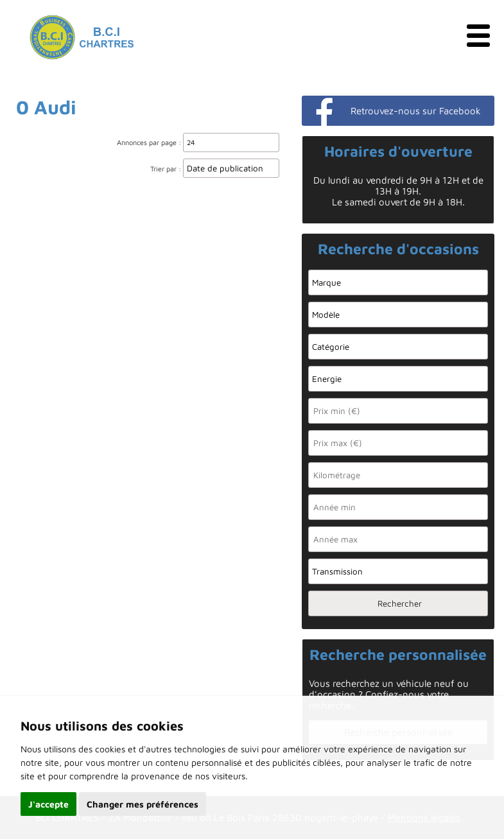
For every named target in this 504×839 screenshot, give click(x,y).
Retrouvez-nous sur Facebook (416, 111)
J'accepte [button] (48, 804)
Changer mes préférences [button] (143, 804)
